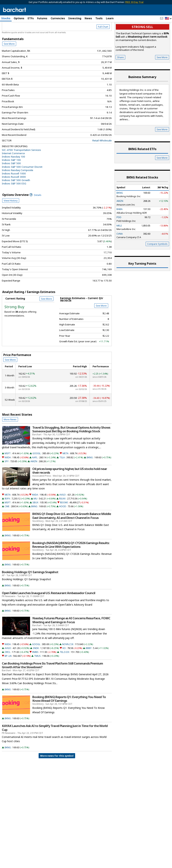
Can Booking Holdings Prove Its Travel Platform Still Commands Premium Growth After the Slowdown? (52, 681)
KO (64, 664)
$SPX (7, 515)
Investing (75, 18)
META (65, 469)
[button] (168, 19)
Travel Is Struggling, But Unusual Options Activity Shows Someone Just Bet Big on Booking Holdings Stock (71, 445)
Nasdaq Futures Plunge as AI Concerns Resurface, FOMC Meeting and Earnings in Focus (71, 636)
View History (11, 216)
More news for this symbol (57, 772)
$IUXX (62, 515)
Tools (99, 18)
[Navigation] (34, 32)
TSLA (62, 473)
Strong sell (142, 43)
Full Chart (103, 43)
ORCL (8, 668)
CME (7, 522)
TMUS (37, 672)
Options (19, 18)
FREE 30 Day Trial (134, 2)
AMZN (34, 477)
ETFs (31, 18)
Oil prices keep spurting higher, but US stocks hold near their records (70, 486)
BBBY (89, 664)
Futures (42, 18)
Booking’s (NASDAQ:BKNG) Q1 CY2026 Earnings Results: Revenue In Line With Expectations (71, 561)
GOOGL (37, 469)
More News (10, 435)
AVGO (63, 511)
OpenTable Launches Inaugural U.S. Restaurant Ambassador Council (49, 609)
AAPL (35, 473)
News (88, 18)
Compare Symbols (157, 260)
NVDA (8, 473)
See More (9, 59)
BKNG (90, 473)
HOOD (63, 522)
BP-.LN (8, 672)
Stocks (6, 18)
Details (35, 211)
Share (120, 73)
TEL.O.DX (64, 668)
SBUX (35, 518)
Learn (110, 18)
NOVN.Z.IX (68, 660)
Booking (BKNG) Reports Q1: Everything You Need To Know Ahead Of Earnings (69, 715)
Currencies (58, 18)
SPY (7, 477)
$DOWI (64, 518)
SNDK (36, 664)
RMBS (35, 668)
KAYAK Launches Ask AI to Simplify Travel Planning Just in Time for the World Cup (55, 744)
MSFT (8, 469)
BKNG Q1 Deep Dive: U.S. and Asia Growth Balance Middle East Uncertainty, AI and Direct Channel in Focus (72, 532)
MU (35, 515)
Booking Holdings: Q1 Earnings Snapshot (30, 588)
